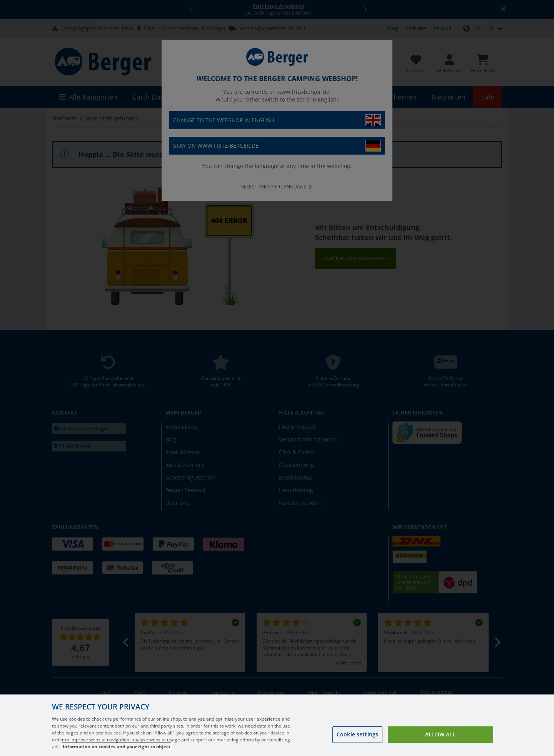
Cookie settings (357, 747)
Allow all (440, 747)
